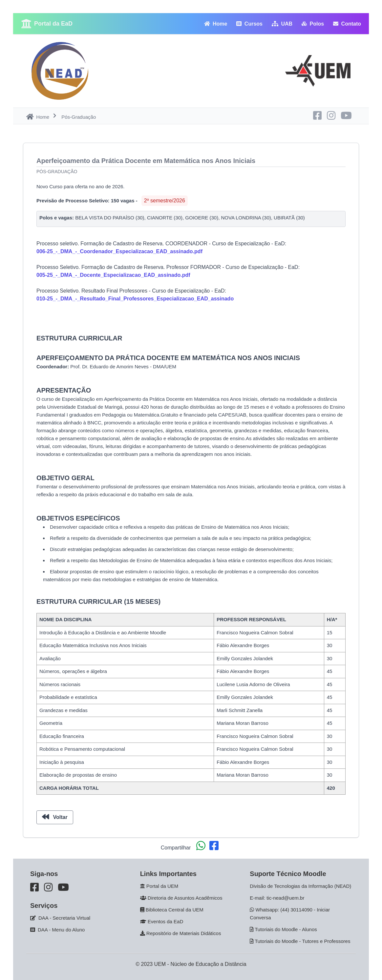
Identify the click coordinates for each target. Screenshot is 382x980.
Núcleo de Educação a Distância (208, 964)
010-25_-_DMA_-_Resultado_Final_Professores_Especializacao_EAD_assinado (135, 299)
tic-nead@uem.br (285, 898)
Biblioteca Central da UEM (175, 910)
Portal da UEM (162, 886)
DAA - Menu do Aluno (61, 930)
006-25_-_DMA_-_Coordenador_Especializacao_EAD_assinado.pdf (119, 251)
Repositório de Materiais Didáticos (184, 933)
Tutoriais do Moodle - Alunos (286, 929)
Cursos (249, 24)
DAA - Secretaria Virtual (64, 918)
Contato (347, 24)
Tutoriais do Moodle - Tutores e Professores (302, 941)
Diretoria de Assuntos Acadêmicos (185, 898)
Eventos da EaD (165, 921)
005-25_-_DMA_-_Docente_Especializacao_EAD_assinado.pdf (113, 275)
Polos (313, 24)
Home (216, 24)
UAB (282, 24)
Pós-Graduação (57, 172)
